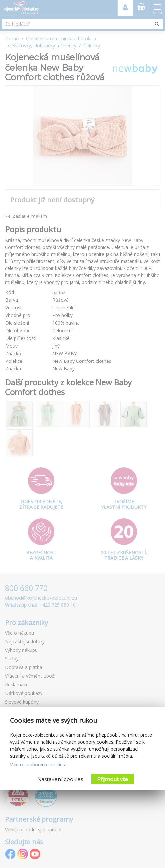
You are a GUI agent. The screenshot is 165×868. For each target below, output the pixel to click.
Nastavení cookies (60, 779)
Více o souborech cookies (38, 764)
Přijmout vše (113, 779)
